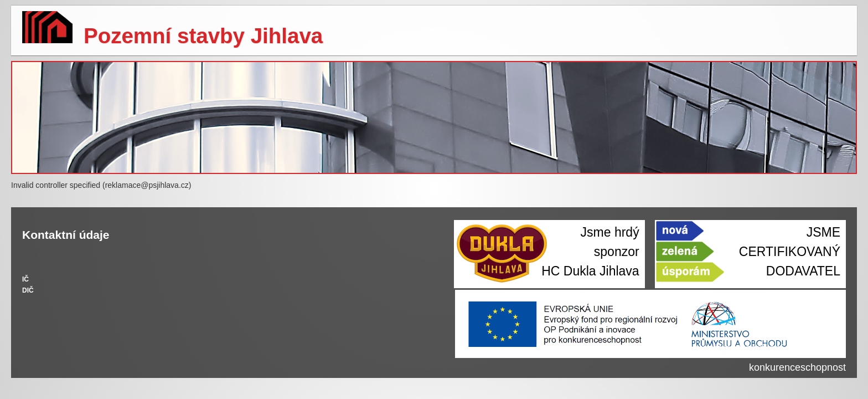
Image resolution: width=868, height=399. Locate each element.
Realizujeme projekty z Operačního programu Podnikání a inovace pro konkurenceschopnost (691, 358)
